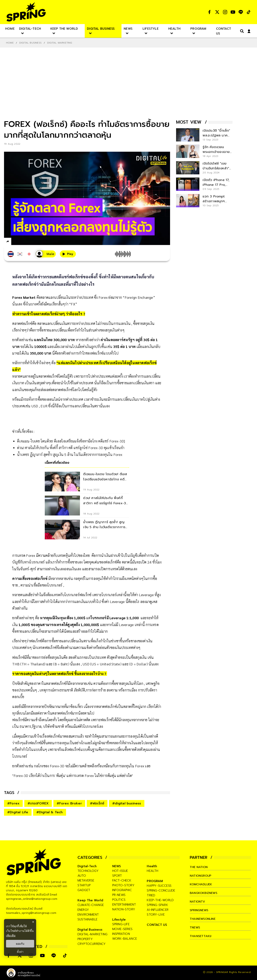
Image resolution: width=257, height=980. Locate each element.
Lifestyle (119, 920)
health (152, 871)
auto (82, 876)
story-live (156, 915)
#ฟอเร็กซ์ (97, 803)
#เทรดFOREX (38, 803)
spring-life (121, 924)
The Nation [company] (199, 867)
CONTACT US (157, 925)
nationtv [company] (198, 902)
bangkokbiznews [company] (204, 893)
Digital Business (30, 43)
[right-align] (241, 31)
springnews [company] (200, 910)
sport (117, 876)
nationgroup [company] (201, 876)
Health (152, 866)
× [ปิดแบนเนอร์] (33, 922)
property (85, 939)
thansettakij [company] (201, 936)
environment (88, 915)
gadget (84, 890)
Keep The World (90, 900)
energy (83, 910)
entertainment (124, 905)
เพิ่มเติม (11, 935)
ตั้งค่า (20, 952)
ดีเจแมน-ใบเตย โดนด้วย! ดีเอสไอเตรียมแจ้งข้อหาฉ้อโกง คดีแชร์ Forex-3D (70, 441)
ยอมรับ (20, 944)
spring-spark (157, 905)
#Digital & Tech (50, 812)
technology (88, 871)
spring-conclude (161, 891)
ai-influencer (158, 910)
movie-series (122, 929)
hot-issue (120, 871)
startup (84, 885)
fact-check (122, 880)
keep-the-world (160, 900)
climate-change (91, 905)
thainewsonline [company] (204, 919)
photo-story (123, 885)
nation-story (124, 909)
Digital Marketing (60, 43)
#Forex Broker (69, 803)
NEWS (117, 866)
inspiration (121, 934)
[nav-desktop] (10, 28)
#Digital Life (18, 812)
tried (151, 895)
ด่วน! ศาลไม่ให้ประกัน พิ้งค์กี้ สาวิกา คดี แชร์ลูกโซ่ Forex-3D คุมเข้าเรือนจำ (71, 448)
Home (10, 43)
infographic (122, 890)
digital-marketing (92, 934)
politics (119, 900)
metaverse (86, 880)
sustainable (87, 919)
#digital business (127, 803)
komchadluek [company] (201, 884)
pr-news (119, 895)
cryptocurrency (92, 944)
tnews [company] (195, 927)
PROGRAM (155, 881)
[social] (209, 12)
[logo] (26, 12)
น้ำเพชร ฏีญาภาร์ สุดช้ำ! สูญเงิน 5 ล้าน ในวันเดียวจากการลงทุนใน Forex (70, 454)
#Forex (13, 803)
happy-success (159, 886)
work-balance (125, 939)
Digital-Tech (87, 866)
